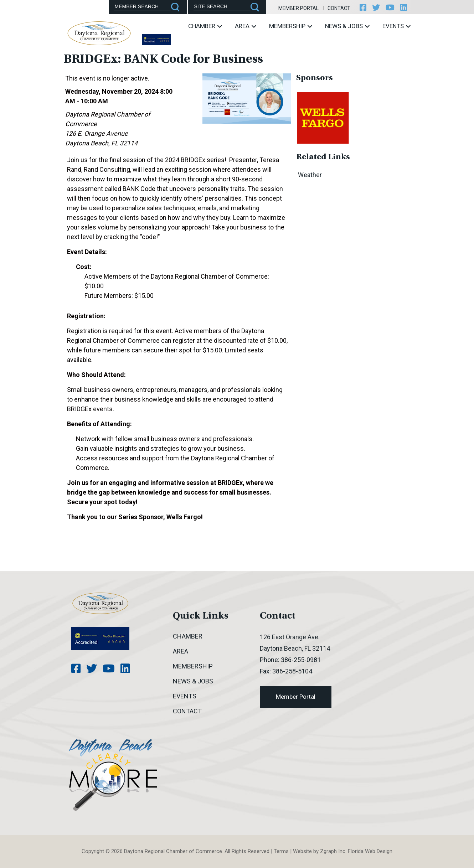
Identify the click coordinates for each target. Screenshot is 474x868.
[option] (323, 117)
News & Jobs (347, 26)
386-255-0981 (301, 660)
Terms (281, 851)
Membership (291, 26)
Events (396, 26)
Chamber (205, 26)
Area (246, 26)
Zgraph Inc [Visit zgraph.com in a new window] (333, 851)
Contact (339, 8)
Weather (310, 175)
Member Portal (298, 8)
